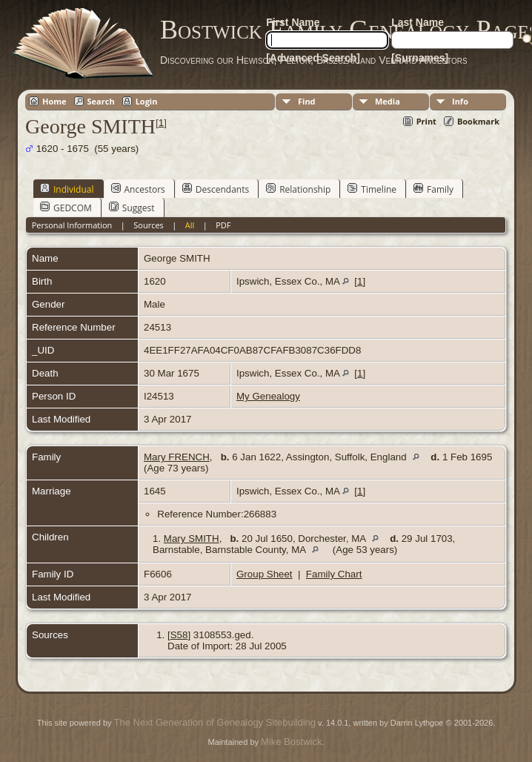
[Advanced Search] (313, 58)
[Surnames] (420, 58)
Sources (149, 225)
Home (54, 101)
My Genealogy (268, 396)
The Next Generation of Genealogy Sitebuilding (215, 722)
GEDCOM (66, 208)
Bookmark (478, 121)
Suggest (132, 208)
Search (101, 101)
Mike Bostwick (291, 742)
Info (460, 101)
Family (433, 189)
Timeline (372, 189)
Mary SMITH (192, 539)
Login (147, 101)
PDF (223, 225)
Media (388, 101)
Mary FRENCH (177, 457)
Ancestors (138, 189)
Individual (67, 189)
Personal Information (72, 225)
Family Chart (334, 574)
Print (426, 121)
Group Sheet (265, 574)
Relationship (298, 189)
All (190, 225)
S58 (179, 635)
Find (307, 101)
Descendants (216, 189)
